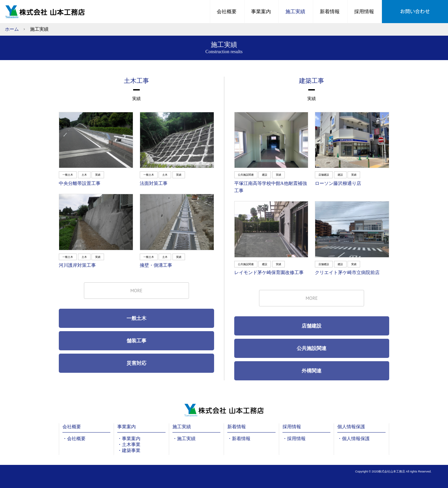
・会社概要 (74, 439)
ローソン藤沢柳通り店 (338, 183)
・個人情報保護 (354, 439)
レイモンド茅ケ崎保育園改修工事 (269, 273)
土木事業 (131, 445)
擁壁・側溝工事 (156, 265)
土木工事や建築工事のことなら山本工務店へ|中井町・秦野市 (47, 12)
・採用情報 (294, 439)
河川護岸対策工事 (77, 265)
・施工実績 (184, 439)
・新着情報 (239, 439)
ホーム (12, 29)
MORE (136, 291)
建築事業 (131, 451)
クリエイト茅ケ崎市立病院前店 (347, 273)
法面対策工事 (154, 183)
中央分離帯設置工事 (80, 183)
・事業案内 (129, 439)
